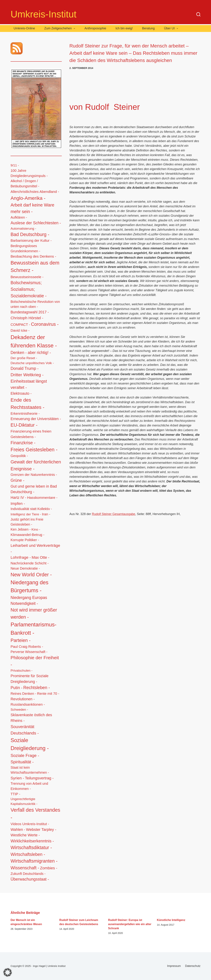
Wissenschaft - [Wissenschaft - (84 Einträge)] (25, 868)
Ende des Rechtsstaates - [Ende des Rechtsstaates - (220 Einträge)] (27, 403)
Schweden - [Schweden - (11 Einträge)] (19, 710)
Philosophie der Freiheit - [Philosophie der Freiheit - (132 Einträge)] (35, 661)
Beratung (148, 28)
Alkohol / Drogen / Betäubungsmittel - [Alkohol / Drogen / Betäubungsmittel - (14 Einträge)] (25, 184)
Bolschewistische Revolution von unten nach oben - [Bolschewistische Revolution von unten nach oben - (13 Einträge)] (35, 304)
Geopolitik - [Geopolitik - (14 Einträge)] (19, 456)
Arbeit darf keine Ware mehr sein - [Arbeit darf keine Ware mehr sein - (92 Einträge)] (32, 208)
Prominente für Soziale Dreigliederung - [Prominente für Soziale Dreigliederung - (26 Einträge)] (30, 679)
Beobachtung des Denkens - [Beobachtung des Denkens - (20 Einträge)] (33, 256)
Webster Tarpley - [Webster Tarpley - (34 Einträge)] (41, 830)
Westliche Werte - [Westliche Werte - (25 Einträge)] (25, 835)
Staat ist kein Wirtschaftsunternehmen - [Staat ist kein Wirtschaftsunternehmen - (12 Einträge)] (30, 770)
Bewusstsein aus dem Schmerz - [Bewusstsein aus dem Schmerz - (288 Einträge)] (35, 267)
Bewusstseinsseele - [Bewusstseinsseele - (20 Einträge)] (27, 277)
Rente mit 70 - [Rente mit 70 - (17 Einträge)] (48, 693)
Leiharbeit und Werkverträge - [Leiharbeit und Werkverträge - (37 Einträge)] (35, 548)
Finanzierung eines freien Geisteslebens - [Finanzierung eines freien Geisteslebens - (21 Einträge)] (31, 434)
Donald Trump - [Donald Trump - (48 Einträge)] (25, 368)
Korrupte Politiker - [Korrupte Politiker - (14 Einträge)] (25, 540)
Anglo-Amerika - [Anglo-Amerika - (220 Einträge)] (28, 198)
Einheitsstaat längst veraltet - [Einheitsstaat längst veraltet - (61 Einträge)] (29, 384)
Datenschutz (193, 966)
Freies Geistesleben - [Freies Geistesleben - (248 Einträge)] (34, 450)
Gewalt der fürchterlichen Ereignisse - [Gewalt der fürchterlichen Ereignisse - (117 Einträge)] (36, 465)
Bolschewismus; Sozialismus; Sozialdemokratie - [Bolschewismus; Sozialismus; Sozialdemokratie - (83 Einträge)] (29, 289)
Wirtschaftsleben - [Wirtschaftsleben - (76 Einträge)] (28, 854)
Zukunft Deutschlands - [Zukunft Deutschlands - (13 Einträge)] (28, 874)
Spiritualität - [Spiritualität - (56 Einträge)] (22, 762)
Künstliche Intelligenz (171, 920)
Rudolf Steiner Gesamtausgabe (113, 514)
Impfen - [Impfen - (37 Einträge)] (18, 503)
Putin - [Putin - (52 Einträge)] (16, 688)
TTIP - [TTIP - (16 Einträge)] (15, 794)
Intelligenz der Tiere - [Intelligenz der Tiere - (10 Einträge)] (26, 514)
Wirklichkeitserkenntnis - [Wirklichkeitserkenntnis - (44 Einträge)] (32, 841)
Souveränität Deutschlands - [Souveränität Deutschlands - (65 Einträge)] (25, 730)
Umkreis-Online (24, 28)
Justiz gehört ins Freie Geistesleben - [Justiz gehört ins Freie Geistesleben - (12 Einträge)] (27, 522)
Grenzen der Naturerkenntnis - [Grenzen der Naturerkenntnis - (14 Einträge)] (34, 475)
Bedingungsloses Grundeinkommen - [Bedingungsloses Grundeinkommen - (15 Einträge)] (25, 248)
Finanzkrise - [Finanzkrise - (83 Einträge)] (23, 443)
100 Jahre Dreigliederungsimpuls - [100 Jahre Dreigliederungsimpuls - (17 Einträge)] (29, 173)
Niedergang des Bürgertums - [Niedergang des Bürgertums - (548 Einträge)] (29, 587)
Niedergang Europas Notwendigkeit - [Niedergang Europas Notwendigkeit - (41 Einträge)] (29, 601)
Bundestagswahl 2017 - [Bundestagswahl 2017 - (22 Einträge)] (30, 312)
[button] (8, 972)
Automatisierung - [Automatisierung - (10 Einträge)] (23, 229)
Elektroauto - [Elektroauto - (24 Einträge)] (21, 393)
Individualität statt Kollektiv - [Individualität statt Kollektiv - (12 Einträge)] (31, 509)
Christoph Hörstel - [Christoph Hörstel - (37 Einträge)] (27, 318)
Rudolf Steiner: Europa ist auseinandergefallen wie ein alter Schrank (130, 924)
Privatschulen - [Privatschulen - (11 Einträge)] (21, 671)
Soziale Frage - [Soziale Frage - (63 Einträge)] (25, 755)
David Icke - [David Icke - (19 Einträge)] (20, 330)
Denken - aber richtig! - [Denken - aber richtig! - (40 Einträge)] (31, 353)
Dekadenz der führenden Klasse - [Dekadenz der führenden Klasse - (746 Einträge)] (34, 341)
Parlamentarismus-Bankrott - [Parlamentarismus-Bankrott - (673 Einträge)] (33, 629)
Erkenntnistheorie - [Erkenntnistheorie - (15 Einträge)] (25, 414)
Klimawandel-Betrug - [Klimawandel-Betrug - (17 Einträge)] (27, 535)
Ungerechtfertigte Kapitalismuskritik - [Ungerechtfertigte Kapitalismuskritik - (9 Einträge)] (24, 801)
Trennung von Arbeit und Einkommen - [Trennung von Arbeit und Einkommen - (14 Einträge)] (29, 786)
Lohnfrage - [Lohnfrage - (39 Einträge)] (21, 557)
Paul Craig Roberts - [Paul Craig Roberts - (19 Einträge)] (27, 647)
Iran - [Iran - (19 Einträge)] (46, 514)
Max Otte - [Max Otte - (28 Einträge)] (40, 557)
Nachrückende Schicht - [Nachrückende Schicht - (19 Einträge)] (30, 563)
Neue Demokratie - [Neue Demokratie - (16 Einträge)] (25, 568)
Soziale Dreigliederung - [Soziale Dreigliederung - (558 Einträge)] (30, 744)
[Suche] (198, 14)
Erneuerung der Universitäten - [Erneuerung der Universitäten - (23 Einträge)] (36, 419)
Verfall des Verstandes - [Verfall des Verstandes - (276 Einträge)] (35, 814)
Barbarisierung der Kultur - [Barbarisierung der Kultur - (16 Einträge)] (31, 241)
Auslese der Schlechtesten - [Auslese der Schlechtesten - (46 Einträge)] (36, 223)
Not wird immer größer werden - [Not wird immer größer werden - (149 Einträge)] (34, 613)
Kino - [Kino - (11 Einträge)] (36, 529)
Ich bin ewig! (124, 28)
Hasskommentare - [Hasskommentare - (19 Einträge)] (42, 498)
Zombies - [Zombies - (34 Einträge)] (49, 868)
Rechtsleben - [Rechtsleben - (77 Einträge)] (37, 688)
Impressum (174, 966)
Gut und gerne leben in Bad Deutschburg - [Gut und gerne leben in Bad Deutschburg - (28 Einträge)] (34, 489)
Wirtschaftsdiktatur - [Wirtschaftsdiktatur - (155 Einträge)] (31, 847)
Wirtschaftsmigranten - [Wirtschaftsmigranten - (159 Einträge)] (34, 861)
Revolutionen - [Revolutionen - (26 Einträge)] (23, 699)
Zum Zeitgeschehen (60, 28)
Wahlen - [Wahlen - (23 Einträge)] (18, 830)
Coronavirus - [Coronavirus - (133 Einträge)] (45, 324)
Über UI (172, 28)
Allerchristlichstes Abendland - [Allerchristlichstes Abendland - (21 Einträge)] (35, 192)
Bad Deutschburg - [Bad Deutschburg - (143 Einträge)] (30, 234)
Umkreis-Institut (43, 14)
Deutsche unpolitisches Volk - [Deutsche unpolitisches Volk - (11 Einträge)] (32, 363)
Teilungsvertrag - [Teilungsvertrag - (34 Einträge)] (39, 778)
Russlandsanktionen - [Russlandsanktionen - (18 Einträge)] (28, 704)
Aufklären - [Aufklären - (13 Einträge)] (19, 217)
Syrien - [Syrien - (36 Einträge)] (17, 778)
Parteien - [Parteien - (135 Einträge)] (21, 640)
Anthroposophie (95, 28)
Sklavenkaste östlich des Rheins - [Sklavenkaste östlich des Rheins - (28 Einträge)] (31, 718)
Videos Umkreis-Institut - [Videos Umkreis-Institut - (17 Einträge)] (30, 824)
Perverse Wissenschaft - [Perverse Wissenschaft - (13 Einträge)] (29, 652)
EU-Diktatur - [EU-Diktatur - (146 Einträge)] (24, 425)
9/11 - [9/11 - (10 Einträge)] (15, 165)
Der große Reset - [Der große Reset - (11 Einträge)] (24, 358)
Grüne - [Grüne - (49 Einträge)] (17, 480)
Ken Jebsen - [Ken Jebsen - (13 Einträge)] (21, 529)
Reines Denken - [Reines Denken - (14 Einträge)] (23, 694)
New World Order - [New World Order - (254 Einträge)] (31, 575)
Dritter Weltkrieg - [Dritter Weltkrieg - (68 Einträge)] (27, 375)
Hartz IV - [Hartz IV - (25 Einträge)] (18, 498)
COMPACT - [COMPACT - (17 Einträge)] (20, 325)
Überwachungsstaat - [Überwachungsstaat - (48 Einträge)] (30, 879)
